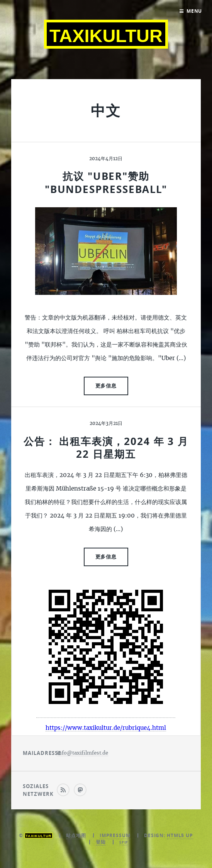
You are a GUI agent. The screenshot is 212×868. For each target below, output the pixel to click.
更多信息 (106, 386)
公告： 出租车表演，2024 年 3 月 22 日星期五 (106, 448)
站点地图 (76, 835)
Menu (194, 11)
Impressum (115, 835)
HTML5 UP (180, 835)
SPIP (124, 842)
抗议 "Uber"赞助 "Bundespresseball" (106, 183)
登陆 (101, 842)
